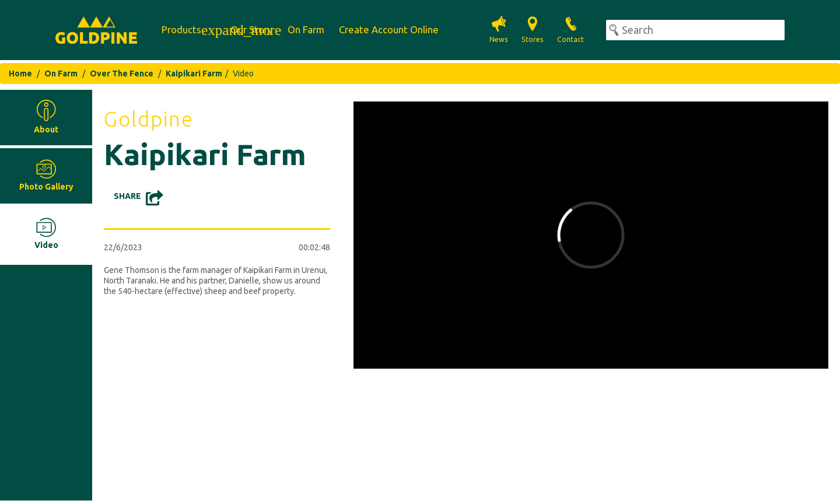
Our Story (251, 29)
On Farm (306, 29)
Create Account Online (389, 29)
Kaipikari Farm (194, 73)
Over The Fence (122, 73)
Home (20, 73)
